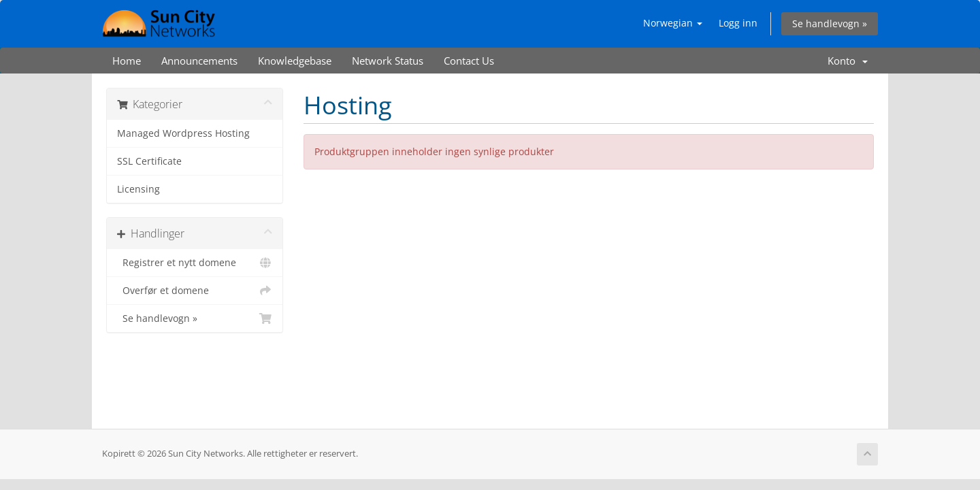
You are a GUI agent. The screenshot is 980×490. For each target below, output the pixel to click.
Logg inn (738, 23)
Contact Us (469, 61)
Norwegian (673, 23)
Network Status (388, 61)
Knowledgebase (295, 61)
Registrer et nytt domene (195, 263)
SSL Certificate (149, 161)
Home (127, 61)
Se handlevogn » (830, 23)
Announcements (199, 61)
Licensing (138, 189)
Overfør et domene (195, 291)
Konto (848, 61)
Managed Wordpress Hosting (183, 133)
